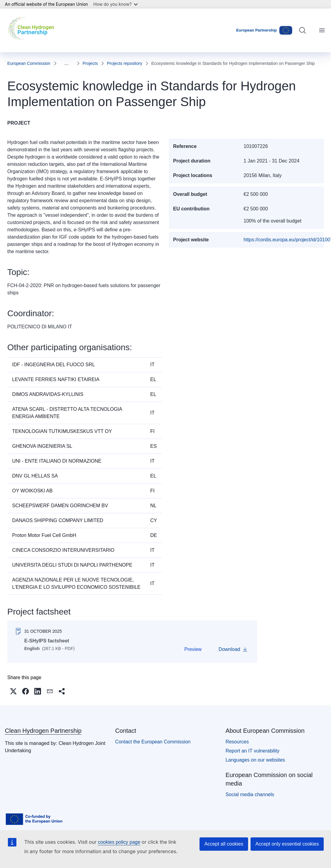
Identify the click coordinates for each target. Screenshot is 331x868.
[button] (15, 692)
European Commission (29, 63)
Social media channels (250, 797)
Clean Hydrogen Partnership (43, 733)
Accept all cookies (224, 844)
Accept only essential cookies (287, 844)
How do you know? (116, 4)
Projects (90, 63)
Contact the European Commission (153, 744)
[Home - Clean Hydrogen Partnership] (33, 30)
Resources (237, 744)
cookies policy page (119, 842)
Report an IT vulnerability (253, 753)
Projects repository (125, 63)
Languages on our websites (255, 762)
